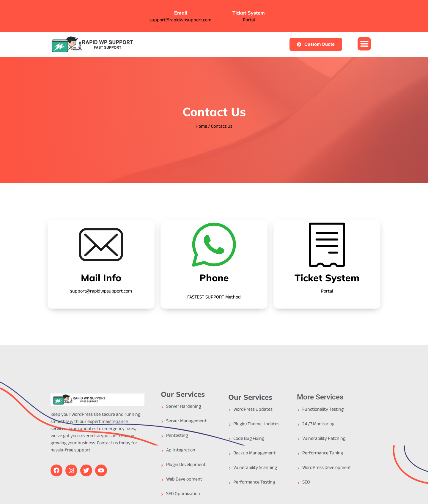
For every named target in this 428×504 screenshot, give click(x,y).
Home (201, 127)
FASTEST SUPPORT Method (214, 298)
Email (181, 13)
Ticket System (249, 13)
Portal (249, 21)
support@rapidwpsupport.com (180, 21)
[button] (364, 44)
